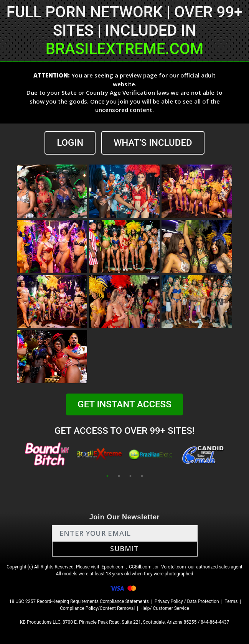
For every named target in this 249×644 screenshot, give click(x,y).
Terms (231, 601)
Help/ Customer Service (165, 608)
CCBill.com (140, 567)
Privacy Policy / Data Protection (187, 601)
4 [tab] (142, 476)
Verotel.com (174, 567)
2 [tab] (119, 476)
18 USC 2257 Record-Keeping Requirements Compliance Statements (79, 601)
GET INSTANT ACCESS (124, 404)
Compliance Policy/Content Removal (97, 608)
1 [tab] (107, 476)
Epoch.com (113, 567)
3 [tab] (130, 476)
